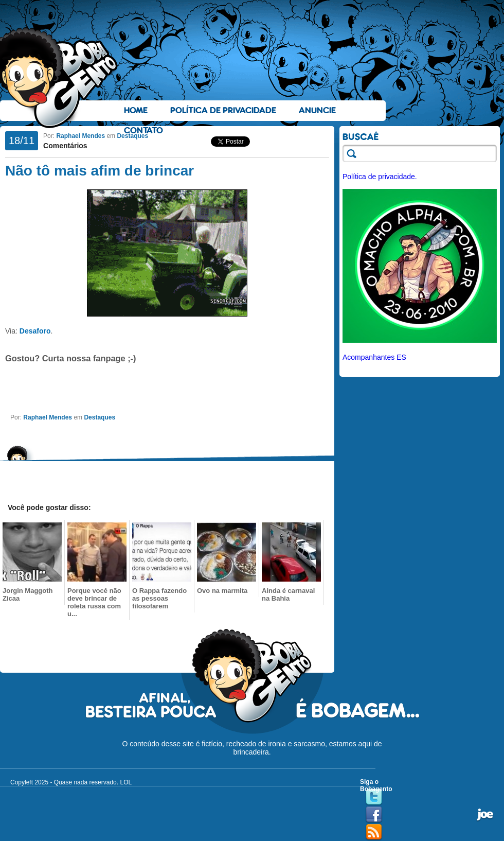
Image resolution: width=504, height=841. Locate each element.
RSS (374, 832)
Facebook (374, 815)
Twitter (374, 797)
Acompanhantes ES (374, 357)
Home (136, 110)
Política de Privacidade (223, 110)
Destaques (132, 136)
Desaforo (35, 331)
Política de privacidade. (380, 177)
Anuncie (317, 110)
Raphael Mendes (80, 136)
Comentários (65, 146)
